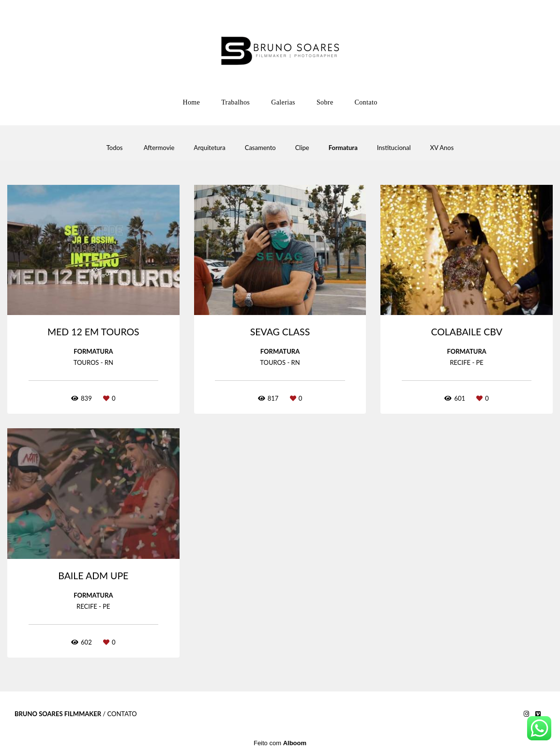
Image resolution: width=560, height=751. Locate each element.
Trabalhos (235, 102)
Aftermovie (159, 148)
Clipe (302, 148)
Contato (366, 102)
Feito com (280, 743)
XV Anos (442, 148)
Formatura (343, 148)
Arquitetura (209, 148)
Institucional (394, 148)
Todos (115, 148)
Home (191, 102)
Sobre (325, 102)
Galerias (283, 102)
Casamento (260, 148)
